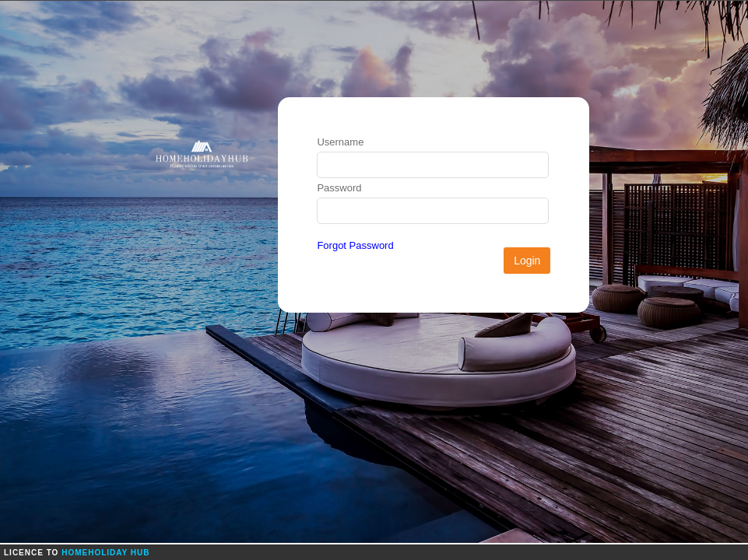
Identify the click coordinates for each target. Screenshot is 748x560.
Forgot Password (355, 245)
